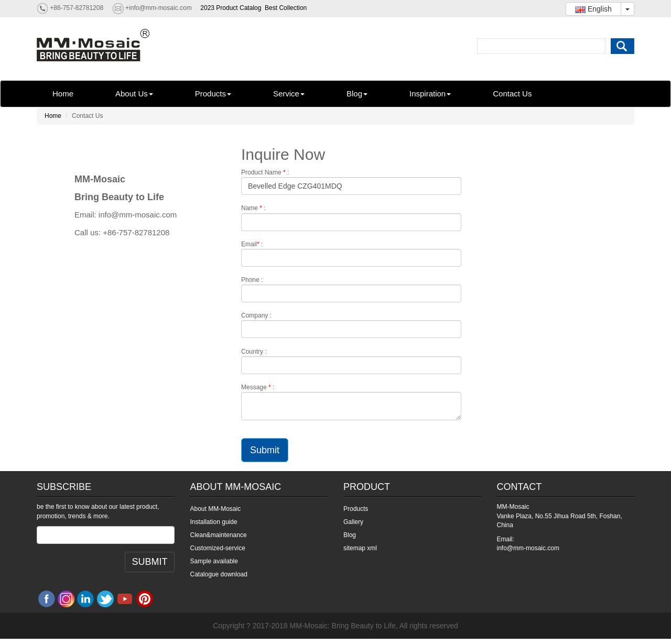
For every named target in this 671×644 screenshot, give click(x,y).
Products (213, 94)
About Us (134, 94)
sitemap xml (360, 548)
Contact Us (512, 94)
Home (63, 94)
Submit (265, 450)
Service (289, 94)
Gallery (353, 522)
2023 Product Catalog (231, 8)
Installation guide (214, 522)
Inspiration (430, 94)
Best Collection (286, 8)
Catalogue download (219, 574)
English (593, 9)
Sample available (214, 561)
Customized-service (218, 548)
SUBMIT (149, 562)
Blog (357, 94)
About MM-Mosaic (216, 509)
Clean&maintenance (219, 535)
